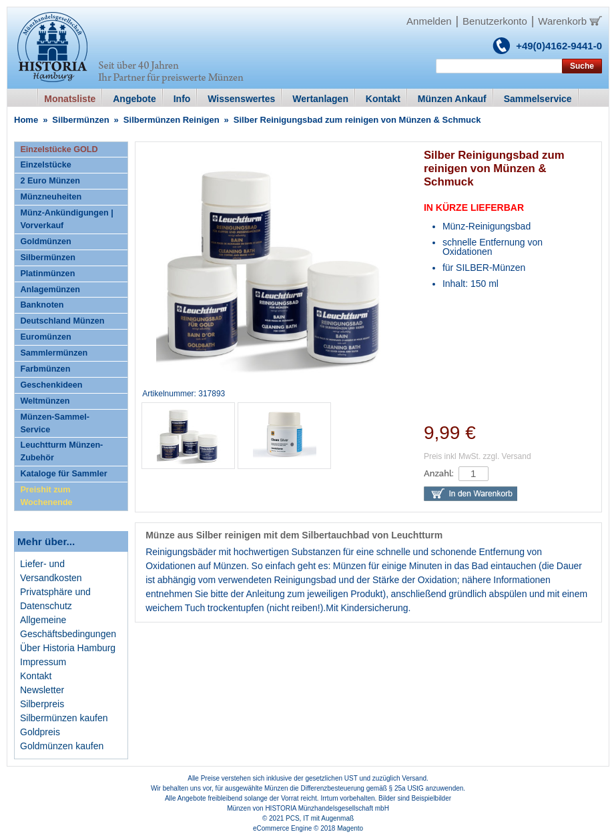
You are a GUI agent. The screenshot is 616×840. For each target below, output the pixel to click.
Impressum (43, 662)
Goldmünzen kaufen (62, 746)
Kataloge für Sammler (63, 474)
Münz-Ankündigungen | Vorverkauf (66, 219)
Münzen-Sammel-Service (55, 423)
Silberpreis (42, 704)
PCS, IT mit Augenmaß (320, 818)
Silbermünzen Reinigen (172, 120)
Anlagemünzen (50, 290)
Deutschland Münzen (62, 321)
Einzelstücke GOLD (59, 149)
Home (26, 120)
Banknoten (42, 305)
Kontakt (36, 676)
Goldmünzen (45, 242)
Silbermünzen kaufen (64, 718)
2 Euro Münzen (50, 181)
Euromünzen (45, 337)
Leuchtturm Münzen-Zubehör (61, 451)
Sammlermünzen (54, 353)
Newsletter (42, 690)
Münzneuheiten (51, 197)
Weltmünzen (45, 401)
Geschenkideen (51, 385)
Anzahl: (439, 473)
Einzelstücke (45, 165)
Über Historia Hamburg (68, 648)
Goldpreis (40, 732)
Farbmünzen (45, 369)
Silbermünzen (80, 120)
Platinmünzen (47, 274)
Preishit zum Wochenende (46, 496)
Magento (350, 828)
